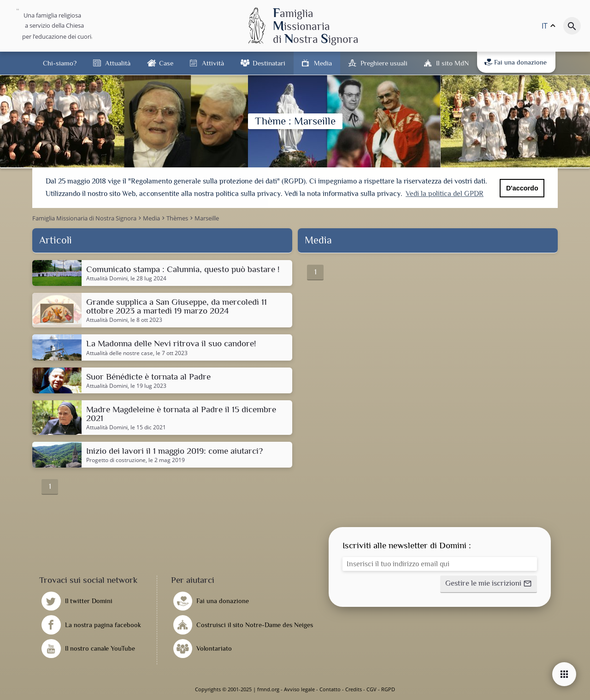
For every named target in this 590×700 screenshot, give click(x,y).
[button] (489, 584)
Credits (354, 689)
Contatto (330, 689)
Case (166, 63)
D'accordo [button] (522, 188)
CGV (372, 689)
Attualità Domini (107, 279)
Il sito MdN (452, 63)
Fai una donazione (516, 62)
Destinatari (269, 63)
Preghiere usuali (384, 63)
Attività (213, 63)
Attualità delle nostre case (120, 353)
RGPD (388, 689)
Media (323, 63)
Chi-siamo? (60, 63)
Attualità (118, 63)
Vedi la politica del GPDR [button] (445, 194)
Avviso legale (299, 689)
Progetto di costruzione (116, 460)
